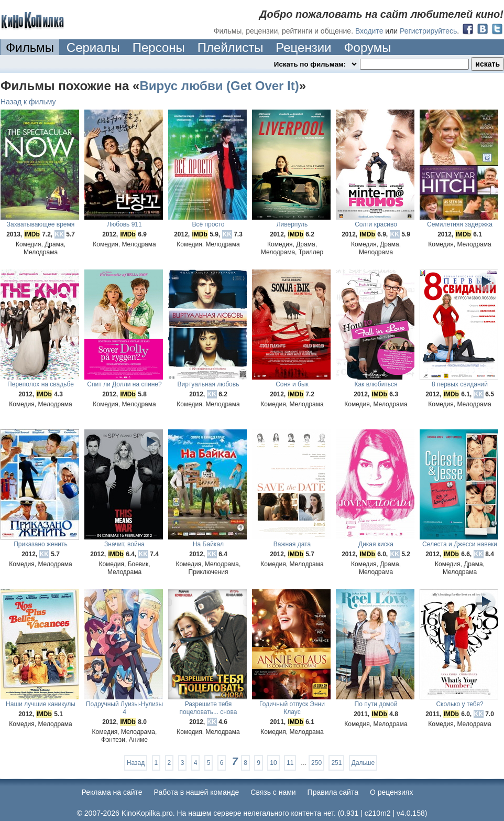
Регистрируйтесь (428, 31)
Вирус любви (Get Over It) (219, 86)
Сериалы (93, 47)
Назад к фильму (28, 102)
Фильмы (30, 47)
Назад (136, 763)
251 (336, 763)
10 (273, 763)
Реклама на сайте (112, 792)
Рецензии (303, 47)
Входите (369, 31)
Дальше (363, 763)
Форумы (367, 47)
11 (290, 763)
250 (316, 763)
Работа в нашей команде (197, 792)
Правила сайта (333, 792)
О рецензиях (392, 792)
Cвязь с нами (273, 792)
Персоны (159, 47)
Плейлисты (231, 47)
